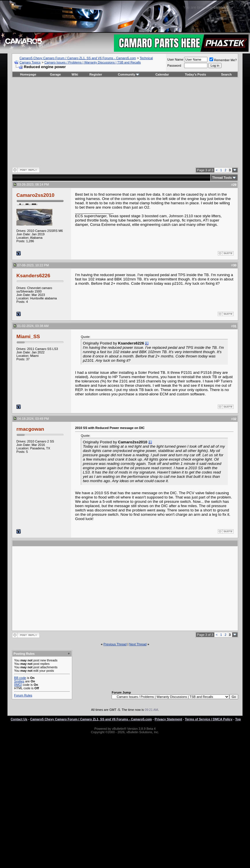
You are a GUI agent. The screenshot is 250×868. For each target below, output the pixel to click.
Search (227, 74)
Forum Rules (23, 695)
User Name (175, 59)
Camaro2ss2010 (35, 195)
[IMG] (18, 685)
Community (129, 74)
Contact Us (19, 719)
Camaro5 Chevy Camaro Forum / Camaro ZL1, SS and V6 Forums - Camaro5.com (78, 58)
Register (96, 74)
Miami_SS (28, 336)
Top (238, 719)
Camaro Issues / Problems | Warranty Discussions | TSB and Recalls (92, 62)
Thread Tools (222, 178)
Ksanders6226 (33, 276)
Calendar (162, 74)
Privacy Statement (168, 719)
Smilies (19, 681)
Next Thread (138, 644)
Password (174, 66)
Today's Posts (195, 74)
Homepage (28, 74)
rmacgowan (30, 429)
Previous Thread (115, 644)
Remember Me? (223, 60)
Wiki (75, 74)
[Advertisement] (125, 122)
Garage (56, 74)
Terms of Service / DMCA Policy (209, 719)
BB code (20, 678)
